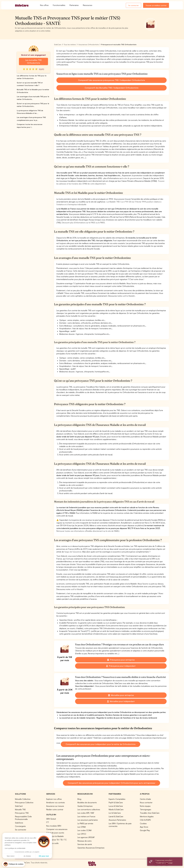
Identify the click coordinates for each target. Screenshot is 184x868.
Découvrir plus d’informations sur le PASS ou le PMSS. (83, 223)
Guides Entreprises (85, 806)
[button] (13, 864)
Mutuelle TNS (20, 809)
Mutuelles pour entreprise (121, 695)
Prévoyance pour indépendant (121, 666)
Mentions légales (147, 816)
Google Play (145, 830)
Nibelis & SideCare (116, 809)
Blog (79, 799)
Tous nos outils (52, 843)
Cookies (143, 823)
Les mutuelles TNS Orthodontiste (33, 61)
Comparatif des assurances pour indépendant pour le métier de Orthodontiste (101, 744)
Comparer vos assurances (57, 829)
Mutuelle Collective (23, 799)
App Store (144, 827)
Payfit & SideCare (116, 802)
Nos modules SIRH (54, 826)
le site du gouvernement (132, 178)
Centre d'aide (145, 799)
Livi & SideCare (115, 813)
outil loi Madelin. (129, 296)
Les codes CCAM (84, 830)
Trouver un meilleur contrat (156, 5)
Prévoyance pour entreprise (121, 660)
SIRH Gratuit (51, 819)
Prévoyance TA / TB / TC (56, 840)
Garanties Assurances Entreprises (91, 848)
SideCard (19, 806)
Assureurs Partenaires (117, 820)
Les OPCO (82, 834)
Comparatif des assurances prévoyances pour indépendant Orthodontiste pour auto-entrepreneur (112, 783)
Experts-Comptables (117, 799)
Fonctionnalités (59, 5)
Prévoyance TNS (22, 813)
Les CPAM (82, 827)
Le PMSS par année (85, 823)
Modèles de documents (87, 802)
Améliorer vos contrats (56, 802)
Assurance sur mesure (55, 806)
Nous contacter (146, 802)
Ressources (88, 5)
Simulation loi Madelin (55, 836)
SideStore (19, 823)
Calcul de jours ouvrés (55, 833)
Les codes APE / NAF (86, 813)
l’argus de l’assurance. (73, 552)
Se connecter (134, 5)
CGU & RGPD (145, 820)
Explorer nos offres (54, 799)
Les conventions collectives (89, 809)
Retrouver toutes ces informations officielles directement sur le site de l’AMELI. (88, 531)
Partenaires (74, 5)
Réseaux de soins (84, 841)
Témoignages (146, 809)
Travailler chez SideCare (150, 813)
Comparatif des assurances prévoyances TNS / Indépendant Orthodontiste (112, 80)
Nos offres (44, 5)
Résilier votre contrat (55, 809)
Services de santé (85, 844)
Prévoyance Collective (24, 802)
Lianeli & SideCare (116, 816)
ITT (48, 822)
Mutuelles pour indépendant (121, 701)
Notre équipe (145, 806)
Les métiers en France (86, 816)
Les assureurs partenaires (88, 820)
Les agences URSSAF (86, 837)
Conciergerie (20, 826)
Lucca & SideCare (116, 806)
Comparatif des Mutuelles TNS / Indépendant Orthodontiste (111, 88)
